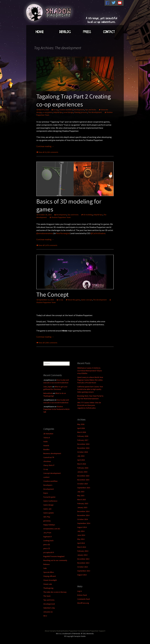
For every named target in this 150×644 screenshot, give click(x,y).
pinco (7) (47, 548)
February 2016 (83, 468)
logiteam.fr (48, 537)
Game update (49, 513)
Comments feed (84, 599)
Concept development (52, 473)
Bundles (46, 449)
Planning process (81, 112)
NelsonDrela (48, 393)
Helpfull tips (58, 112)
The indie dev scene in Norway (55, 592)
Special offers (49, 572)
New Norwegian (63, 233)
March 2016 (82, 464)
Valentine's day (49, 608)
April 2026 (81, 428)
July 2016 (81, 456)
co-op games (48, 112)
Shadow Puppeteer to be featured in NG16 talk (56, 409)
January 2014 (82, 555)
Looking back (48, 541)
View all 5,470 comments (48, 245)
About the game (74, 300)
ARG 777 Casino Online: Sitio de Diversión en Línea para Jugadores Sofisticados (89, 405)
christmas (47, 461)
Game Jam (47, 509)
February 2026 (83, 436)
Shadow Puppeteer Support (94, 631)
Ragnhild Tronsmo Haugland (54, 556)
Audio (46, 442)
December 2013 (83, 559)
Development (79, 110)
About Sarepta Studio (53, 631)
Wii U (45, 616)
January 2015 (82, 507)
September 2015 (84, 488)
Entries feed (82, 595)
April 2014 (81, 543)
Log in (80, 591)
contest (46, 477)
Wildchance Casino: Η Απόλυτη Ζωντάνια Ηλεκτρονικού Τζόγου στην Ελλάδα (90, 371)
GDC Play (47, 517)
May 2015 (81, 496)
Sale (45, 568)
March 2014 (82, 547)
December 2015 (83, 476)
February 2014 (83, 551)
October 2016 (83, 452)
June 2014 (81, 535)
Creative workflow (66, 110)
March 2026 (82, 432)
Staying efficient (50, 576)
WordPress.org (83, 603)
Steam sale (48, 584)
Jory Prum (47, 533)
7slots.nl (47, 438)
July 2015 (81, 492)
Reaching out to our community (55, 560)
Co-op (56, 110)
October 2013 (83, 567)
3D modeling (88, 215)
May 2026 (81, 424)
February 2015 (83, 503)
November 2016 (83, 448)
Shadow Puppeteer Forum (73, 631)
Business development (52, 453)
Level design (68, 112)
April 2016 (81, 460)
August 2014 (82, 527)
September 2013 (84, 571)
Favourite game (49, 497)
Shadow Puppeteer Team (61, 217)
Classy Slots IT (49, 465)
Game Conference (50, 501)
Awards (46, 445)
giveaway (47, 521)
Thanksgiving (48, 588)
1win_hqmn (48, 387)
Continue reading (45, 146)
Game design (48, 505)
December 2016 (83, 444)
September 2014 (84, 523)
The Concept (52, 294)
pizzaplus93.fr (49, 552)
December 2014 (83, 511)
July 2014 (81, 531)
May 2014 (81, 539)
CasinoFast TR (49, 457)
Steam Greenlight (50, 580)
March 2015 (82, 500)
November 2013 (83, 563)
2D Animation (48, 434)
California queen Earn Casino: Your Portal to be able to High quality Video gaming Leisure (90, 389)
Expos (46, 493)
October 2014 (83, 519)
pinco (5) (47, 544)
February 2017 (83, 440)
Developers (48, 485)
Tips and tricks (91, 110)
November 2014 (83, 515)
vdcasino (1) (48, 612)
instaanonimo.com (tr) (52, 529)
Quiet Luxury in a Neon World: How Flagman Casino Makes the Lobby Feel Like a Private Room (90, 380)
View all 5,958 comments (48, 343)
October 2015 (83, 484)
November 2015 (83, 480)
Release (47, 564)
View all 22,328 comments (48, 152)
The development (95, 112)
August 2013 (82, 575)
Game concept (87, 300)
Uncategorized (49, 604)
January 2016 (82, 472)
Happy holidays (49, 525)
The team (47, 596)
